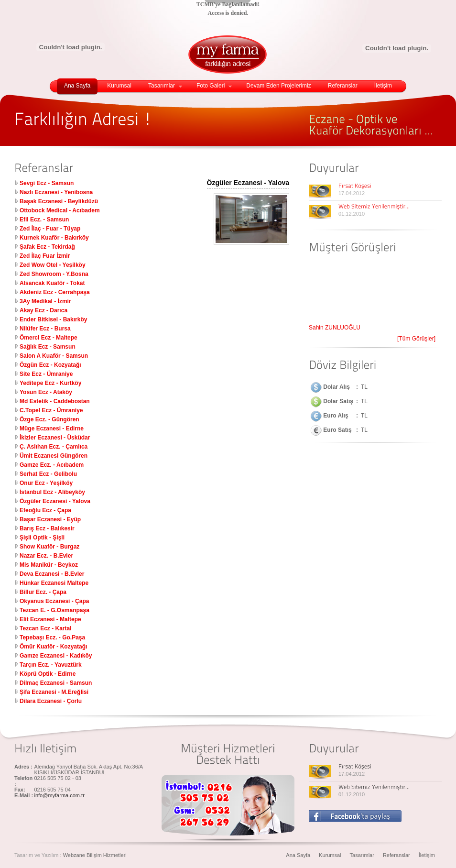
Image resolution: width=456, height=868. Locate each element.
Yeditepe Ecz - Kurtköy (50, 383)
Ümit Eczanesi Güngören (54, 456)
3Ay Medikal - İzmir (45, 301)
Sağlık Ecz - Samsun (48, 347)
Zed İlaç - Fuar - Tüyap (50, 229)
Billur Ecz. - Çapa (43, 592)
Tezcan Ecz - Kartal (45, 628)
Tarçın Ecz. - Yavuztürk (51, 665)
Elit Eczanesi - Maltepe (50, 619)
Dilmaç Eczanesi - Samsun (56, 683)
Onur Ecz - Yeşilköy (46, 483)
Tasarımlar (165, 86)
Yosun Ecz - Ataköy (46, 392)
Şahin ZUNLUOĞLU (335, 329)
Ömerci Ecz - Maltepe (49, 338)
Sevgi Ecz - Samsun (47, 183)
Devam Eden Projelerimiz (278, 86)
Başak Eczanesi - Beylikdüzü (59, 201)
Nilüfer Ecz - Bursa (45, 329)
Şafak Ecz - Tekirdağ (47, 247)
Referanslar (343, 86)
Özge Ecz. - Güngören (49, 419)
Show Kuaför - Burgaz (49, 547)
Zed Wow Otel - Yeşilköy (53, 265)
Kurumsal (119, 86)
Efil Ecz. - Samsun (44, 220)
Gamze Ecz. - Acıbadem (52, 465)
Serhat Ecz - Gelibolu (48, 474)
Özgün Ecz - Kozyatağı (50, 365)
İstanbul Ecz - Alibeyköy (52, 492)
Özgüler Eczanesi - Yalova (55, 501)
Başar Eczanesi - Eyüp (50, 519)
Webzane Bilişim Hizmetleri (95, 855)
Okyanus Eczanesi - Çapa (54, 601)
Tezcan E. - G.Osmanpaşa (54, 610)
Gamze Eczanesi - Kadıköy (56, 656)
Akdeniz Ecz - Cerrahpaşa (55, 292)
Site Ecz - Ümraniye (46, 374)
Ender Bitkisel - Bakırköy (53, 319)
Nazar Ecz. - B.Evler (46, 556)
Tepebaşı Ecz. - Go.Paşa (52, 637)
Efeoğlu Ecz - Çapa (45, 510)
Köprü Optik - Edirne (48, 674)
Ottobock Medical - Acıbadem (60, 210)
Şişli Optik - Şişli (42, 538)
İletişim (383, 86)
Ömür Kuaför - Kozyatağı (53, 647)
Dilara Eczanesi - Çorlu (51, 701)
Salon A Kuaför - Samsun (54, 356)
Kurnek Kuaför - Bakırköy (54, 238)
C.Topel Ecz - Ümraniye (51, 410)
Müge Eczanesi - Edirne (52, 429)
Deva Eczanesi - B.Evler (52, 574)
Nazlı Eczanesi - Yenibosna (56, 192)
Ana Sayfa (77, 86)
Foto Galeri (214, 86)
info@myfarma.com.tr (60, 795)
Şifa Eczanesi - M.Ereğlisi (54, 692)
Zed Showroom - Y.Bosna (54, 274)
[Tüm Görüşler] (416, 339)
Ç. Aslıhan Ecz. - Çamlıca (54, 447)
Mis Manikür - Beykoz (49, 565)
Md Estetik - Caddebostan (55, 401)
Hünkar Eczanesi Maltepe (54, 583)
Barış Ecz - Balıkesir (47, 528)
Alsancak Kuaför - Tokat (52, 283)
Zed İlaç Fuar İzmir (45, 256)
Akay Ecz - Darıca (43, 310)
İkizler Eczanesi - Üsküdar (55, 438)
